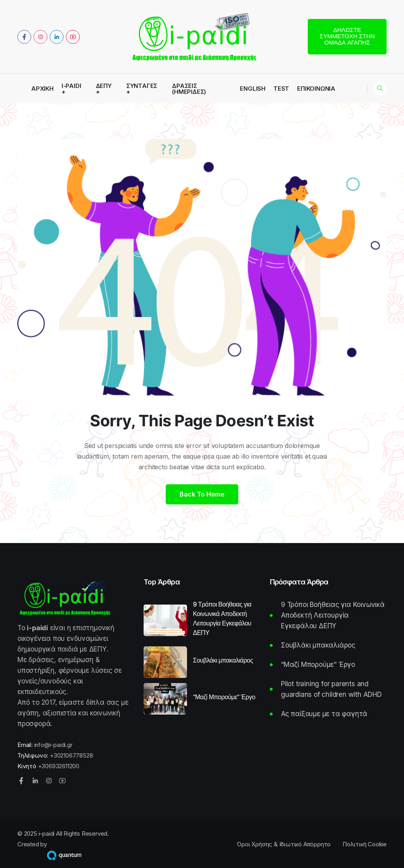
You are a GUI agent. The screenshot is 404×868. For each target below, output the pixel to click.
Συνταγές (142, 86)
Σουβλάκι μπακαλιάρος (223, 660)
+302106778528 (71, 755)
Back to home (202, 494)
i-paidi (71, 86)
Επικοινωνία (316, 89)
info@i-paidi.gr (53, 745)
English (253, 89)
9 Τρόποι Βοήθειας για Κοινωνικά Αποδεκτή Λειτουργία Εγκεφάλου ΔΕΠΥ (222, 618)
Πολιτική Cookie (365, 844)
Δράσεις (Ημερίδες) (189, 89)
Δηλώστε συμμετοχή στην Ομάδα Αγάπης (347, 36)
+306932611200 (59, 766)
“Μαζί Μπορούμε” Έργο (224, 697)
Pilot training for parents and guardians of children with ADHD (331, 689)
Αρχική (42, 89)
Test (281, 89)
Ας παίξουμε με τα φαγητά (324, 714)
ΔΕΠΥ (104, 86)
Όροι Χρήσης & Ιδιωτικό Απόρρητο (283, 844)
